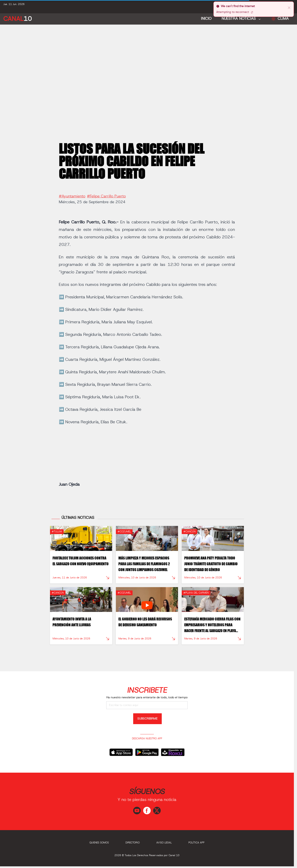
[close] (289, 7)
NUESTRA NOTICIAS (239, 19)
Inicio (206, 19)
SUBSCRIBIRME (147, 719)
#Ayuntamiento (72, 195)
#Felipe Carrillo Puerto (106, 195)
